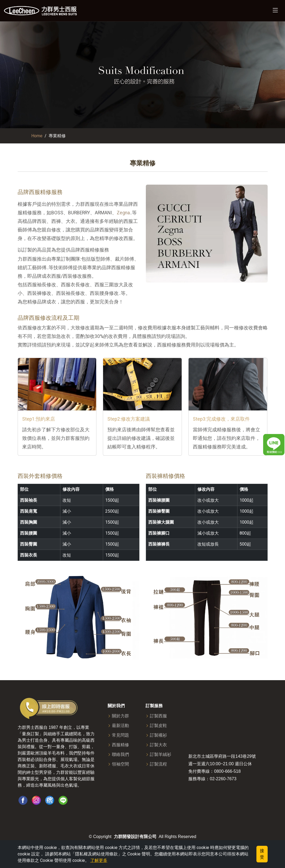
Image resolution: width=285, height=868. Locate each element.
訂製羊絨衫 (161, 755)
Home (37, 136)
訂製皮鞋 (158, 726)
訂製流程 (158, 764)
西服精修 (120, 745)
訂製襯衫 (158, 735)
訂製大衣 (158, 745)
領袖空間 (120, 764)
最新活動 (120, 726)
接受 (262, 854)
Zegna (123, 213)
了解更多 (99, 860)
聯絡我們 (120, 755)
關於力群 (120, 716)
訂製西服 (158, 716)
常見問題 (120, 735)
